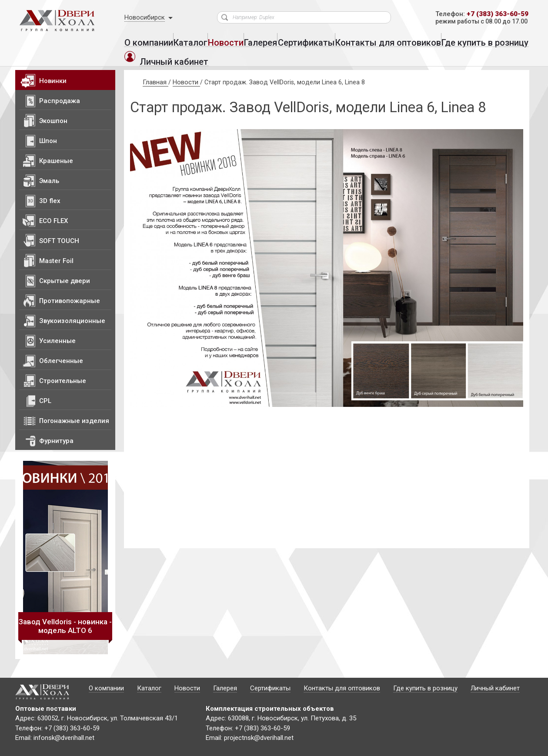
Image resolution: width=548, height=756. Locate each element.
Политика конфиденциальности (113, 748)
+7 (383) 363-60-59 (494, 15)
